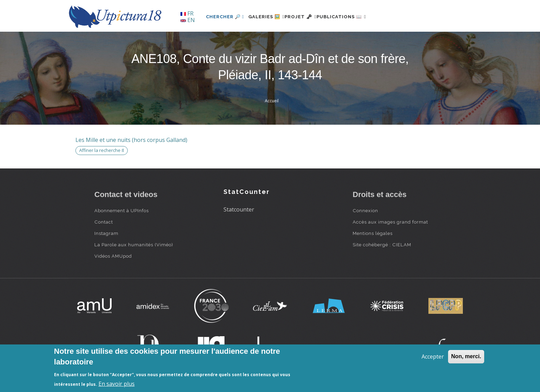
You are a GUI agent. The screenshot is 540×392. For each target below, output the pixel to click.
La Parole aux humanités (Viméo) (134, 245)
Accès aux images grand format (390, 222)
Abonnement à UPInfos (122, 210)
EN (188, 20)
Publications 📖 (362, 17)
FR (187, 13)
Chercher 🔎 (225, 17)
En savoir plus (117, 384)
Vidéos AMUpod (113, 256)
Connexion (365, 210)
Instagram (106, 233)
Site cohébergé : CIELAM (382, 245)
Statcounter (239, 209)
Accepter (433, 357)
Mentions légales (373, 233)
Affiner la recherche (102, 150)
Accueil (272, 101)
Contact (104, 222)
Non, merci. (466, 356)
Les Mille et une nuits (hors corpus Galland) (131, 140)
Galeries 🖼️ (271, 17)
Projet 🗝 (313, 17)
